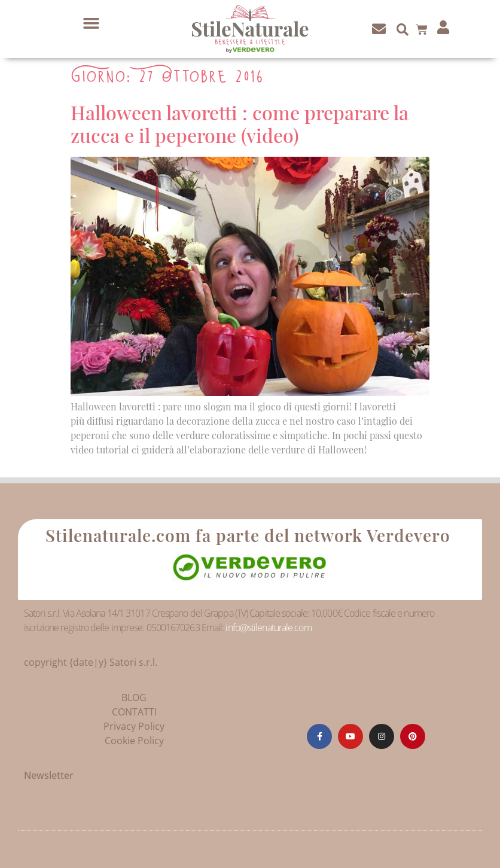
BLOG (134, 698)
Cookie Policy (134, 741)
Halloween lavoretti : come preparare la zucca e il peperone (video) (240, 124)
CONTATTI (134, 712)
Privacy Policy (134, 726)
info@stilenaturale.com (268, 628)
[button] (92, 23)
